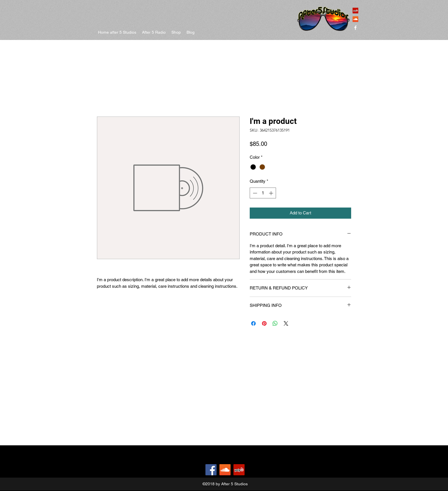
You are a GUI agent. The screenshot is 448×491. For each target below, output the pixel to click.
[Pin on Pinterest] (264, 323)
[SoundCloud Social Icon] (355, 19)
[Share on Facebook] (253, 323)
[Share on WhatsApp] (275, 323)
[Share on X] (286, 323)
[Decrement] (254, 193)
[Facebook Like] (190, 470)
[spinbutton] (263, 193)
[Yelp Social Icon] (355, 11)
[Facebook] (211, 470)
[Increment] (272, 193)
